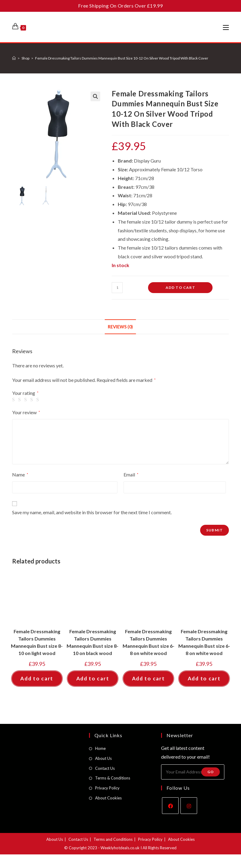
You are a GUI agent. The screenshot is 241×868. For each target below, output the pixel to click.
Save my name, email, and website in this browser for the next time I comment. (92, 512)
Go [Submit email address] (211, 772)
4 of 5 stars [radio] (33, 400)
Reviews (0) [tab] (120, 327)
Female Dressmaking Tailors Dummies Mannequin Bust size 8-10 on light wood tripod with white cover (37, 642)
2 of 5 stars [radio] (21, 400)
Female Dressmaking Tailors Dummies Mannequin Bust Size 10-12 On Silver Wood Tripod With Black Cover (122, 58)
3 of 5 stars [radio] (27, 400)
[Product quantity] (117, 288)
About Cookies (108, 798)
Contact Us (105, 768)
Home (100, 748)
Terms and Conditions (113, 839)
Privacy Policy (107, 788)
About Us (103, 758)
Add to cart (180, 287)
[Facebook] (170, 806)
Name (20, 474)
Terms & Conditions (113, 778)
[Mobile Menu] (226, 27)
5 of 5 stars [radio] (39, 400)
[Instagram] (189, 806)
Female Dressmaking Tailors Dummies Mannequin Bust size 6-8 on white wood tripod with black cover (149, 642)
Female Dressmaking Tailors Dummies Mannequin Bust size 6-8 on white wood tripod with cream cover (204, 642)
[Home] (14, 58)
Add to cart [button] (37, 678)
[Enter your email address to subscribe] (193, 772)
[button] (95, 96)
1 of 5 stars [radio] (15, 400)
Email (131, 474)
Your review (26, 412)
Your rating (25, 393)
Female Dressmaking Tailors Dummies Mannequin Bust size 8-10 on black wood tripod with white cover (92, 642)
